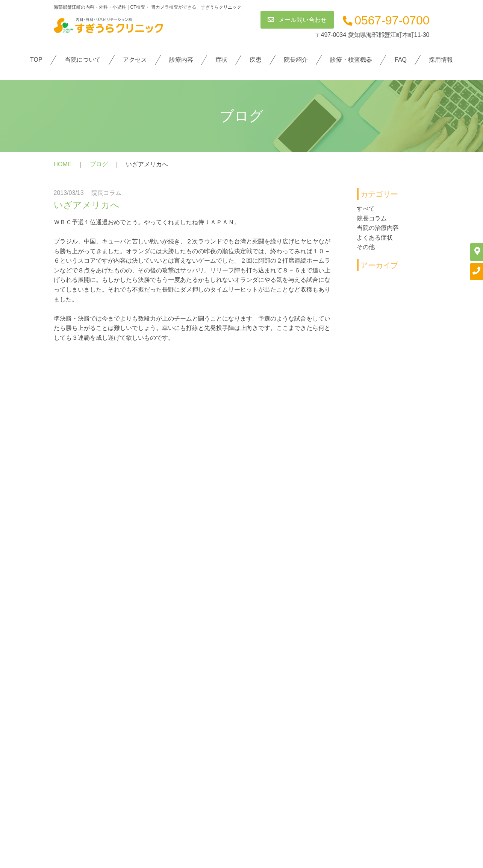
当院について (83, 60)
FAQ (401, 60)
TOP (36, 60)
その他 (366, 247)
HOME (63, 165)
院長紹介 (296, 60)
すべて (366, 209)
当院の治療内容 (378, 228)
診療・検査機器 (351, 60)
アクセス (135, 60)
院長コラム (372, 218)
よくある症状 (375, 238)
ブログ (99, 165)
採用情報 (441, 60)
